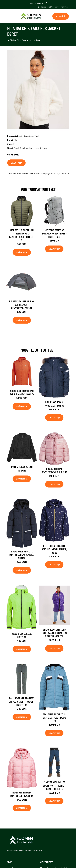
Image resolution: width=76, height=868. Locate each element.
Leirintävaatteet (26, 136)
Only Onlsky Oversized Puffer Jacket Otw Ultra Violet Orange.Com (54, 633)
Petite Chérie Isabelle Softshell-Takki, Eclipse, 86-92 (54, 549)
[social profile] (46, 3)
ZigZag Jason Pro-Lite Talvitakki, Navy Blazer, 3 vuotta (22, 555)
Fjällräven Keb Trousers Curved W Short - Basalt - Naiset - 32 (22, 702)
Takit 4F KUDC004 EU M (22, 467)
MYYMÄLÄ (61, 16)
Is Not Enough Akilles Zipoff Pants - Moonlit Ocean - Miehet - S (54, 785)
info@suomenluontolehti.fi (57, 7)
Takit (37, 136)
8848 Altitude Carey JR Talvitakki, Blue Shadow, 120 (54, 718)
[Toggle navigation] (10, 16)
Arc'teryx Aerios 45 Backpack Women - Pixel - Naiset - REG (54, 234)
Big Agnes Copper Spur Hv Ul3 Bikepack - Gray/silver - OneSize (22, 305)
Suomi (43, 7)
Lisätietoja (16, 163)
